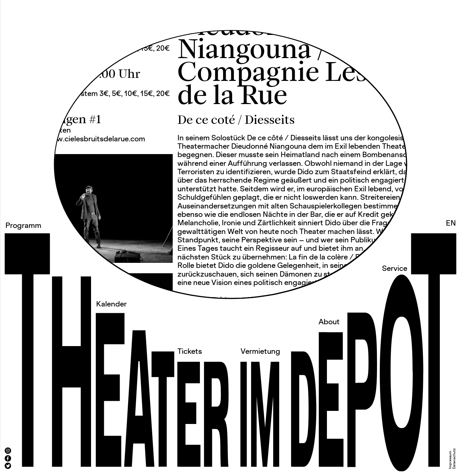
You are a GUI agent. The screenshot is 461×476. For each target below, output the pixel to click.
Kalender (111, 304)
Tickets (190, 352)
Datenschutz (454, 459)
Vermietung (260, 352)
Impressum (450, 460)
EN (451, 224)
